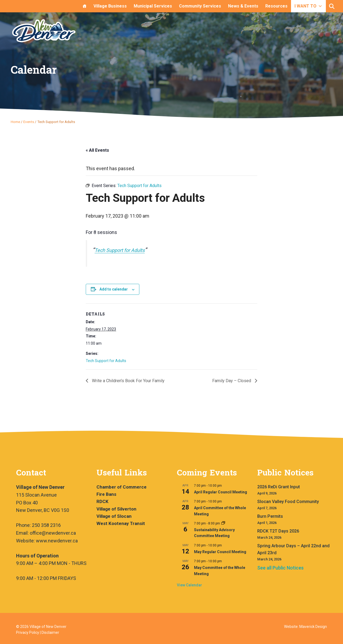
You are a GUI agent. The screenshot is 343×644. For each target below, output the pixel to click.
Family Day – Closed (232, 381)
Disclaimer (50, 632)
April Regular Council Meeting (221, 492)
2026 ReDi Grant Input (279, 487)
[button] (332, 6)
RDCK (102, 501)
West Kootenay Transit (121, 523)
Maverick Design (313, 627)
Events (29, 122)
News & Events (243, 6)
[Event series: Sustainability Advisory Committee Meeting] (223, 523)
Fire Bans (106, 494)
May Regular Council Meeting (220, 552)
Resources (276, 6)
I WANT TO (308, 6)
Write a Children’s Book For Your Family (128, 381)
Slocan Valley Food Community (288, 502)
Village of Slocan (114, 516)
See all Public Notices (280, 568)
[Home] (84, 6)
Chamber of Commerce (122, 487)
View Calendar (189, 585)
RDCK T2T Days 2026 (278, 531)
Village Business (110, 6)
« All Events (97, 150)
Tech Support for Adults (120, 250)
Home (15, 122)
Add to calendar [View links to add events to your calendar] (114, 289)
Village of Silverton (116, 509)
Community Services (200, 6)
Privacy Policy (28, 632)
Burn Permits (270, 516)
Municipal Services (153, 6)
